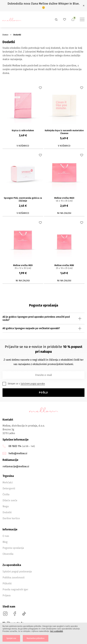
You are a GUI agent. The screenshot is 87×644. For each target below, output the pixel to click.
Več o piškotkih (57, 631)
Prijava (7, 595)
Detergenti (9, 488)
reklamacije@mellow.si (16, 466)
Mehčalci (8, 482)
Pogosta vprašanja (13, 548)
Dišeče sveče (10, 500)
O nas (6, 536)
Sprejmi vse (11, 638)
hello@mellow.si (18, 453)
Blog (5, 542)
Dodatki (7, 512)
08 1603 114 (15, 446)
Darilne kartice (11, 518)
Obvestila (8, 554)
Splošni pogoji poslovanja (17, 572)
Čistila (6, 494)
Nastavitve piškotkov (36, 638)
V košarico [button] (23, 146)
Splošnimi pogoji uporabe (33, 384)
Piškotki (7, 584)
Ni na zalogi (64, 213)
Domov (5, 35)
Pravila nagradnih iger (15, 589)
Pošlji (44, 392)
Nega (6, 506)
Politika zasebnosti (14, 578)
